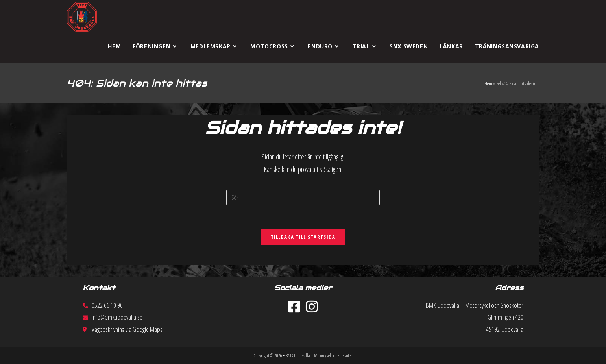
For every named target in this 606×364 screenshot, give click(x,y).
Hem (488, 83)
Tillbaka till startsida (303, 237)
